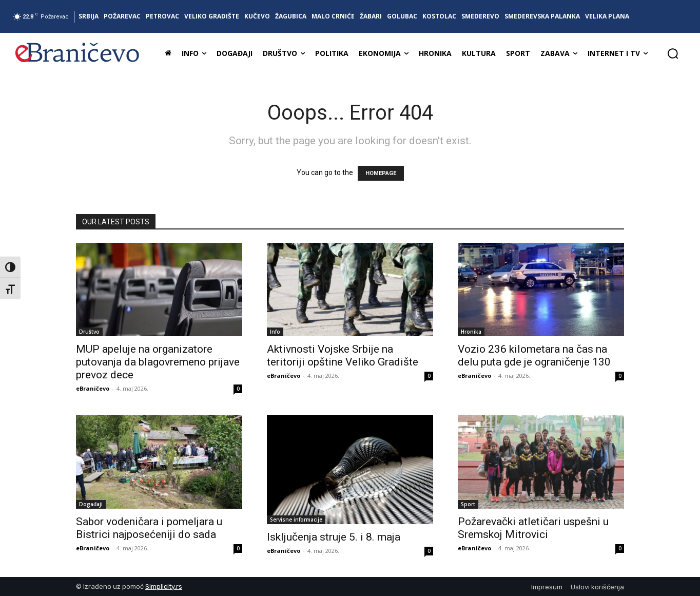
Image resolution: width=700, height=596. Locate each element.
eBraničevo (93, 388)
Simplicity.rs (164, 587)
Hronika (471, 332)
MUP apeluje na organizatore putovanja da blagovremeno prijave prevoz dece (158, 362)
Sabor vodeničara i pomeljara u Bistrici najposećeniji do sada (149, 528)
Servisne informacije (296, 520)
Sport (468, 504)
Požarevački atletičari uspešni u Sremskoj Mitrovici (533, 528)
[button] (673, 53)
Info (275, 332)
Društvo (89, 332)
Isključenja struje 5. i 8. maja (334, 537)
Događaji (91, 504)
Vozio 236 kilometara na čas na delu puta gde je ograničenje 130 (534, 355)
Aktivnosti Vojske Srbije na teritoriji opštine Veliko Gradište (343, 355)
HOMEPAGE (381, 173)
